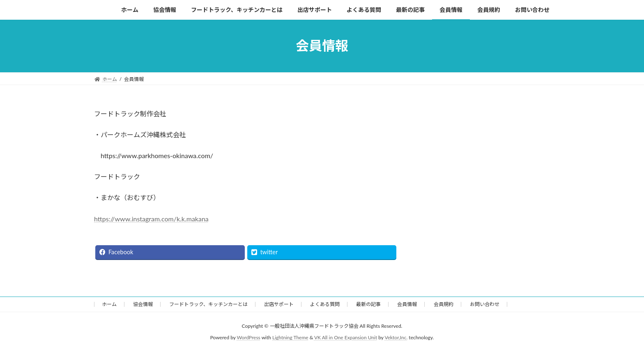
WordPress (249, 338)
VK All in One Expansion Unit (346, 338)
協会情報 (143, 304)
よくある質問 (325, 304)
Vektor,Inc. (396, 338)
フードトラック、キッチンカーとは (208, 304)
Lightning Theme (290, 338)
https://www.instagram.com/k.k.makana (151, 219)
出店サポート (279, 304)
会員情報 (407, 304)
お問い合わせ (485, 304)
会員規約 (444, 304)
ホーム (109, 304)
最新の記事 (368, 304)
